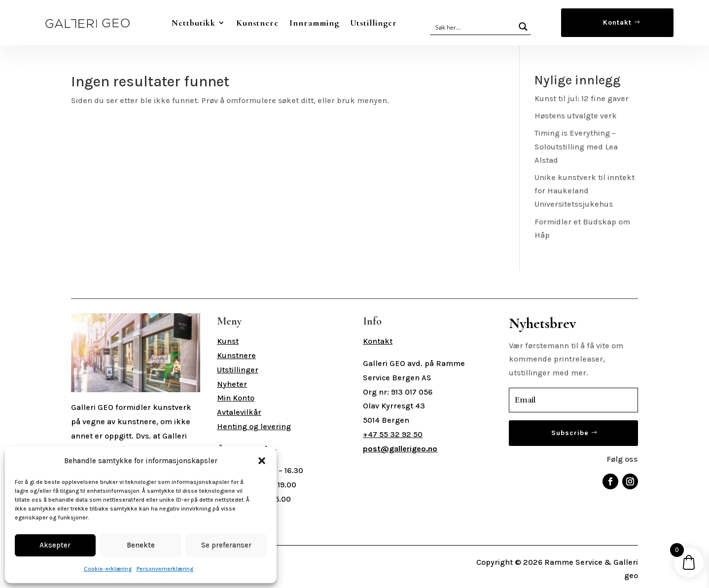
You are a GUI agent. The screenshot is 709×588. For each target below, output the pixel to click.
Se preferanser (226, 545)
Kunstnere (257, 23)
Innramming (314, 23)
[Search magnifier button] (523, 27)
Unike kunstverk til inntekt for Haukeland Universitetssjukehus (585, 191)
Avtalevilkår (239, 412)
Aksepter (55, 545)
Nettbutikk (194, 23)
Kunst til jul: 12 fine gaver (582, 98)
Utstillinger (373, 23)
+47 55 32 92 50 (393, 434)
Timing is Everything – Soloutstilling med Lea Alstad (576, 146)
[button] (262, 461)
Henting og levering (254, 426)
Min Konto (236, 398)
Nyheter (232, 384)
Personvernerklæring (165, 569)
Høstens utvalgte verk (576, 116)
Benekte (141, 545)
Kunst (228, 341)
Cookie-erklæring (108, 569)
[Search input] (473, 27)
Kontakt (617, 22)
